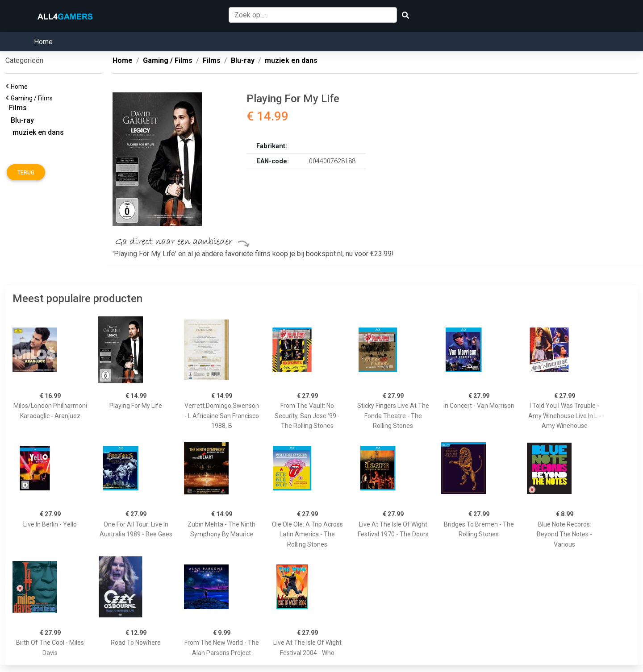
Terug (26, 173)
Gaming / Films (33, 98)
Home (43, 42)
